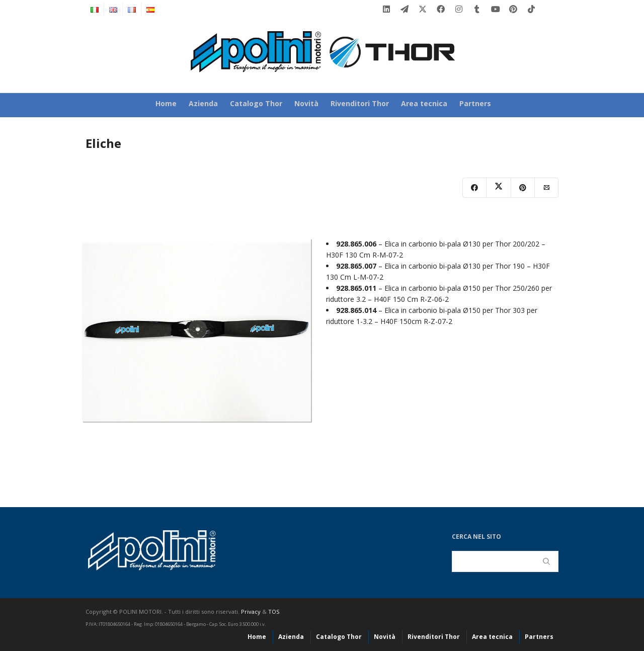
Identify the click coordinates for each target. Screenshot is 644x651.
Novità (306, 103)
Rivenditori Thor (360, 103)
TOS (274, 612)
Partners (475, 103)
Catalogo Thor (256, 103)
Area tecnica (424, 103)
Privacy (251, 612)
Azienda (203, 103)
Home (166, 103)
